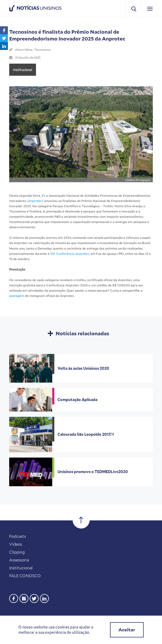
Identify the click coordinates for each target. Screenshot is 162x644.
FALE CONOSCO (25, 576)
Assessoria (19, 560)
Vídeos (16, 544)
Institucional (23, 70)
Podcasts (18, 536)
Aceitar (127, 630)
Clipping (17, 552)
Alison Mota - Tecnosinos (33, 50)
